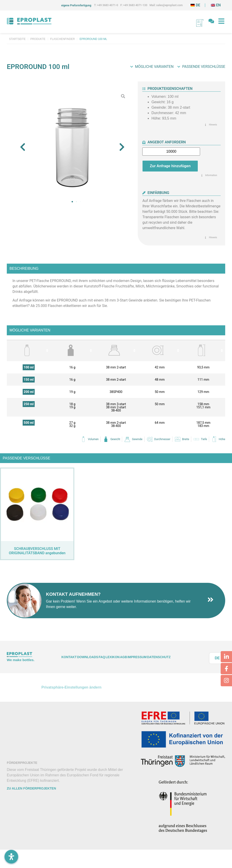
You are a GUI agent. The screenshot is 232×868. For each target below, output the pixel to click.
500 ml (29, 423)
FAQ (102, 657)
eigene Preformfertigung (76, 5)
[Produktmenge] (171, 152)
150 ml (29, 380)
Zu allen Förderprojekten (31, 789)
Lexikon (113, 657)
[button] (23, 147)
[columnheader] (29, 351)
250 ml (29, 404)
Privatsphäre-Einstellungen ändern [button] (71, 688)
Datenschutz (159, 657)
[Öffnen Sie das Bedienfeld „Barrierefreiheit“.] (11, 857)
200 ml (29, 392)
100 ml (29, 367)
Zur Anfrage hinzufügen (170, 166)
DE (217, 658)
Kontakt (69, 657)
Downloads (88, 657)
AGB (124, 657)
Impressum (137, 657)
